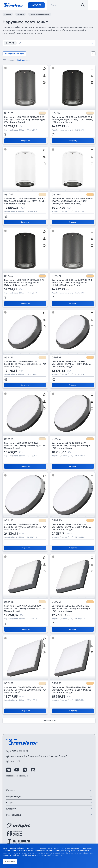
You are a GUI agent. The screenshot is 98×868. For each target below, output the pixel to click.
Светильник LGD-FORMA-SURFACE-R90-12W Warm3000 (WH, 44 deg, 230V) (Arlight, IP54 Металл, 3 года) (72, 201)
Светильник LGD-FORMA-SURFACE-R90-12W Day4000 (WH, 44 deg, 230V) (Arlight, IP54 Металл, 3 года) (25, 201)
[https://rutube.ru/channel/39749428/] (33, 770)
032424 (9, 439)
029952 (57, 683)
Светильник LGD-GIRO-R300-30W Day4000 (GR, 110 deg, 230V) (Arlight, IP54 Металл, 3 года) (25, 527)
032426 (9, 602)
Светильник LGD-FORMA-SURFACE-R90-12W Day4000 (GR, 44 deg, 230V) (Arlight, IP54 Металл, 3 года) (25, 120)
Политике (31, 855)
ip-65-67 (10, 43)
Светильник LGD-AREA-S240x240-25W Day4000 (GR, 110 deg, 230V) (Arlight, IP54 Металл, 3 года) (25, 690)
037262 (9, 276)
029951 (56, 602)
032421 (9, 358)
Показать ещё (49, 721)
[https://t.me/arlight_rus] (25, 770)
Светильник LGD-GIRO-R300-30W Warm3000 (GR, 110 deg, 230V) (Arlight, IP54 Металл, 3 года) (72, 527)
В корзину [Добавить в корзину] (25, 140)
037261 (56, 195)
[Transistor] (13, 4)
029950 (57, 520)
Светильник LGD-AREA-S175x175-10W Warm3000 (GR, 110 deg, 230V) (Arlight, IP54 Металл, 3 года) (72, 608)
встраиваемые (28, 43)
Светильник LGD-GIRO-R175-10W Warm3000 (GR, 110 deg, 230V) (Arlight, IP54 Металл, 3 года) (72, 364)
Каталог (36, 5)
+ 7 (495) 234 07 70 (19, 751)
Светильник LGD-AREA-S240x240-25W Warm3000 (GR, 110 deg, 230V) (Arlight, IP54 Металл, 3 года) (72, 690)
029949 (57, 439)
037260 (57, 113)
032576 (9, 113)
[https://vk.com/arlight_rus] (9, 770)
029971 (56, 276)
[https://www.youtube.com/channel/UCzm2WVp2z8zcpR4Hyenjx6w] (17, 770)
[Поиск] (83, 5)
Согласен (10, 861)
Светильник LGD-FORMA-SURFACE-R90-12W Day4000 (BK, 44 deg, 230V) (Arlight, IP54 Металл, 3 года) (72, 120)
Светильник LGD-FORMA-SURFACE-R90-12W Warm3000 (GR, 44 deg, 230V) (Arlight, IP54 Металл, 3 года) (72, 282)
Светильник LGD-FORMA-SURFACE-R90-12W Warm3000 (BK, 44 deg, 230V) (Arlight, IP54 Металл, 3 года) (24, 282)
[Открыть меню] (93, 5)
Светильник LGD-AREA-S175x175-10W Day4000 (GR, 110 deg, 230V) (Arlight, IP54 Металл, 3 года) (25, 608)
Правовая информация (17, 776)
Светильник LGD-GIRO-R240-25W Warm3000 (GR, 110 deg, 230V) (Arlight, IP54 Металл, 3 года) (72, 445)
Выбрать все (24, 60)
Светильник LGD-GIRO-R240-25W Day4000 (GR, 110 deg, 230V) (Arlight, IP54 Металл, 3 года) (25, 445)
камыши (45, 43)
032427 (9, 683)
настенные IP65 (63, 43)
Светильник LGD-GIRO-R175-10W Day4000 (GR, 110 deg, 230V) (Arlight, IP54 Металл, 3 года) (25, 364)
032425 (9, 520)
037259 (9, 195)
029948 (57, 358)
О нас (9, 803)
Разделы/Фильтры (14, 54)
